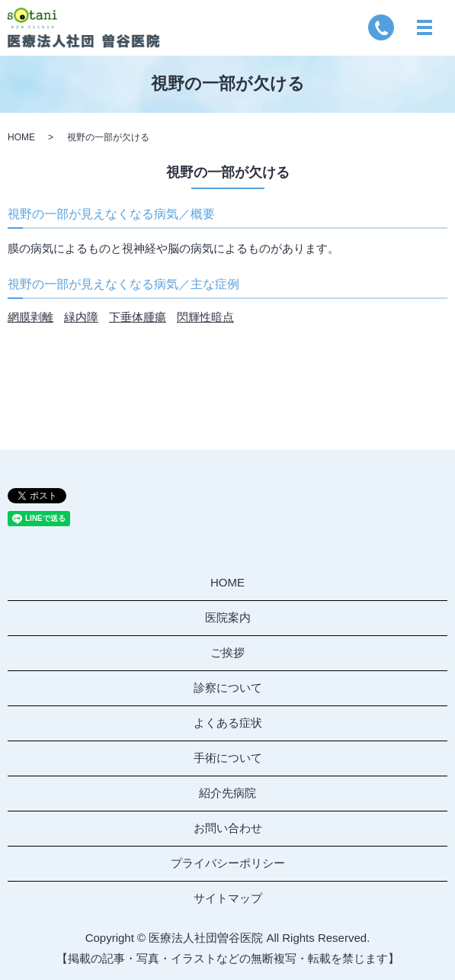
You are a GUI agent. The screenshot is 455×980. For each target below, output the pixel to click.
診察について (228, 688)
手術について (228, 758)
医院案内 (228, 617)
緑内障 (81, 317)
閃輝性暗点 (205, 317)
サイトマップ (228, 898)
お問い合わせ (228, 828)
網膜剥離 (30, 317)
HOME (21, 137)
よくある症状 (228, 723)
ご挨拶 (227, 652)
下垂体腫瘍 (138, 317)
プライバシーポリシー (228, 863)
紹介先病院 (227, 793)
